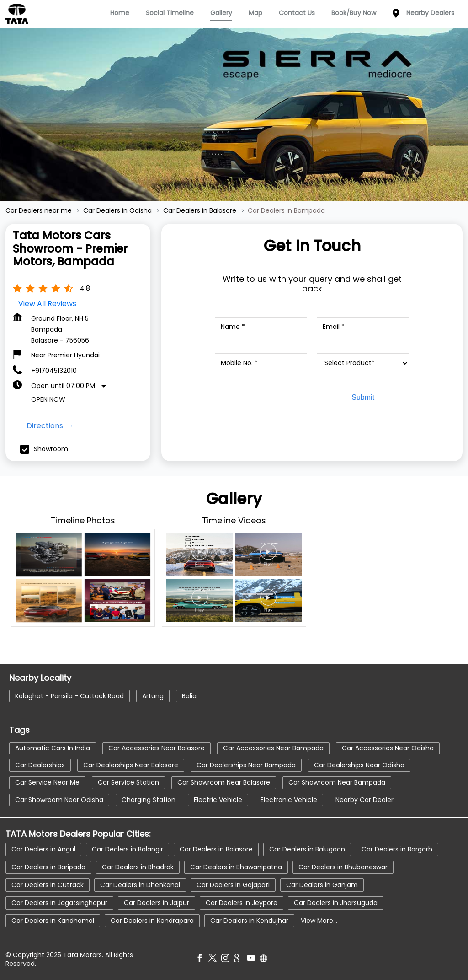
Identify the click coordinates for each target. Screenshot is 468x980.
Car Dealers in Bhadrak (138, 867)
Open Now (48, 399)
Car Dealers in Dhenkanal (140, 885)
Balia (189, 695)
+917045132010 (54, 371)
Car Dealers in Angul (43, 849)
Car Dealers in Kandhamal (53, 921)
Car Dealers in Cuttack (48, 885)
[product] (363, 363)
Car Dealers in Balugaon (307, 849)
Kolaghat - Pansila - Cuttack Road (69, 695)
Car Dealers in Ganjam (322, 885)
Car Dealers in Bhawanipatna (236, 867)
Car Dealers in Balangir (128, 849)
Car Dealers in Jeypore (242, 903)
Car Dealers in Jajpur (157, 903)
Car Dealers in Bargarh (397, 849)
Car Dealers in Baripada (48, 867)
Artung (153, 695)
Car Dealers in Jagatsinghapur (59, 903)
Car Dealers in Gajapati (233, 885)
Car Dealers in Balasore (216, 849)
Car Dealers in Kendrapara (152, 921)
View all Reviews (47, 304)
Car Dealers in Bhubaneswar (343, 867)
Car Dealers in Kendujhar (249, 921)
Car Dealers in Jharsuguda (336, 903)
